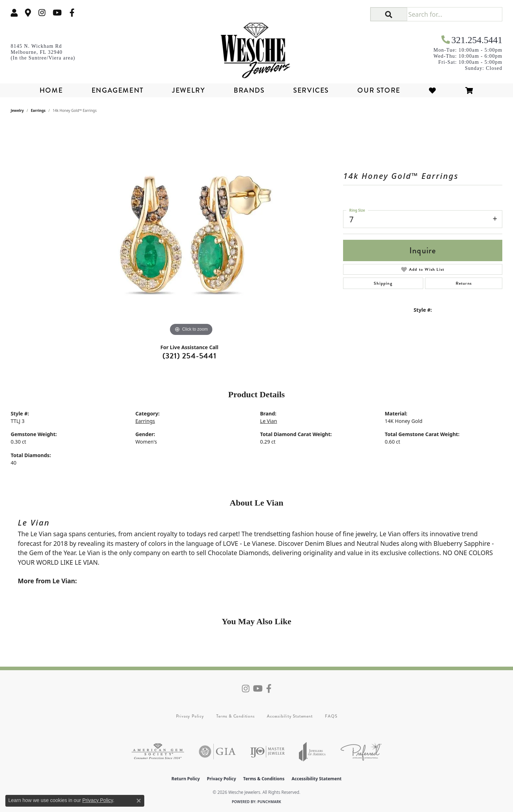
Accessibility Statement (290, 716)
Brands (249, 90)
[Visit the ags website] (158, 752)
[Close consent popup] (139, 801)
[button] (14, 13)
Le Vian (269, 421)
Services (311, 90)
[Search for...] (454, 14)
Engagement (118, 90)
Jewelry (188, 90)
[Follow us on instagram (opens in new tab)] (42, 13)
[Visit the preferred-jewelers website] (361, 752)
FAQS (331, 716)
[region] (191, 231)
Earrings (38, 110)
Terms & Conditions (235, 716)
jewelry (17, 110)
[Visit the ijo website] (267, 752)
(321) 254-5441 (190, 356)
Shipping (383, 283)
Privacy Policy (190, 716)
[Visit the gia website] (217, 752)
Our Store (379, 90)
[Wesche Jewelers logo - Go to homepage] (256, 48)
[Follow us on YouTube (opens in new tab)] (57, 13)
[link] (28, 13)
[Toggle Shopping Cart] (470, 90)
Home (51, 90)
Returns (464, 283)
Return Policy (186, 779)
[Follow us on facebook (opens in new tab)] (72, 13)
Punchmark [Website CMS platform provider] (270, 802)
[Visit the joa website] (312, 752)
